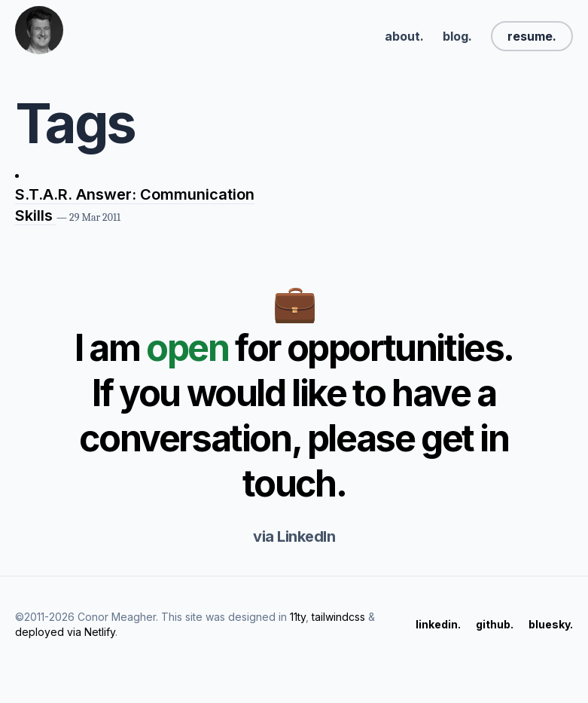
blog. (457, 36)
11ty (298, 617)
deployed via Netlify (65, 632)
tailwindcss (338, 617)
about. (404, 36)
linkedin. (438, 624)
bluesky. (551, 624)
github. (495, 624)
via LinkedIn (294, 536)
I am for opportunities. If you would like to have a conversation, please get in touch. (294, 416)
